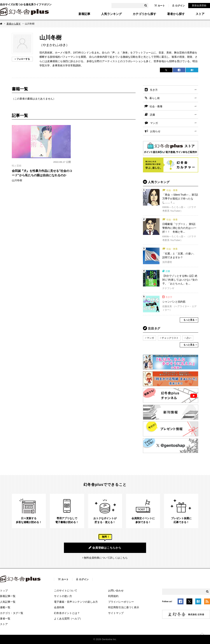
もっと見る (189, 320)
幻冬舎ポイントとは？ (67, 613)
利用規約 (113, 596)
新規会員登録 (199, 5)
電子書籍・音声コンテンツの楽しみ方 (76, 602)
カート (160, 6)
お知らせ (155, 131)
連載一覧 (5, 607)
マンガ (154, 123)
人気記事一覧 (8, 602)
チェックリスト (170, 338)
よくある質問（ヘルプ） (68, 619)
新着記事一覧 (8, 596)
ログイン (178, 6)
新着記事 (84, 14)
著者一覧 (5, 619)
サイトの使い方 (63, 596)
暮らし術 (155, 98)
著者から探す (176, 14)
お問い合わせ (116, 591)
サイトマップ (116, 613)
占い (189, 338)
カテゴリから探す (144, 14)
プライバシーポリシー (121, 602)
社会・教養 (156, 106)
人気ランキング (111, 14)
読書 (153, 115)
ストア (200, 14)
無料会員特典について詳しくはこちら (106, 558)
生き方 (154, 90)
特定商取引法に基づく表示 (124, 607)
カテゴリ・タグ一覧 (12, 613)
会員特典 (59, 607)
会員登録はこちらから (105, 548)
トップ (4, 591)
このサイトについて (66, 591)
